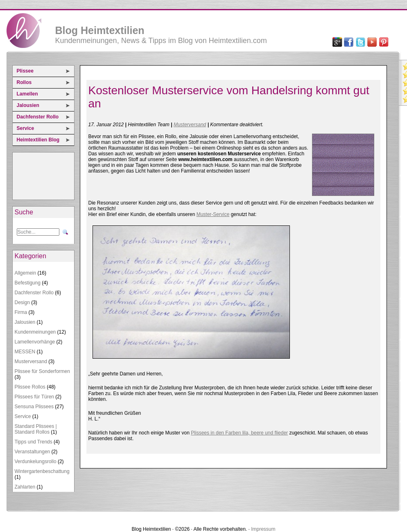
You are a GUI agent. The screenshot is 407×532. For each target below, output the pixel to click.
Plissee (25, 71)
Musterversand (31, 361)
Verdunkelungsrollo (36, 462)
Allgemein (26, 273)
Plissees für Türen (35, 397)
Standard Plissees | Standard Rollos (36, 429)
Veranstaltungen (33, 452)
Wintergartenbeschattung (42, 471)
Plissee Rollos (30, 387)
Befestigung (28, 283)
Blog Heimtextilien (100, 30)
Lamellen (27, 94)
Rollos (24, 82)
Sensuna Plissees (34, 407)
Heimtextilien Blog (38, 140)
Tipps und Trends (34, 442)
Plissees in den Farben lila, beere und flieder (239, 433)
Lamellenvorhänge (35, 342)
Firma (21, 312)
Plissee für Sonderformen (42, 371)
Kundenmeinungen (35, 332)
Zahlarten (25, 487)
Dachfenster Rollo (38, 117)
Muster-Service (213, 214)
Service (26, 128)
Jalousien (28, 105)
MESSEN (25, 352)
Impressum (263, 529)
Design (22, 302)
